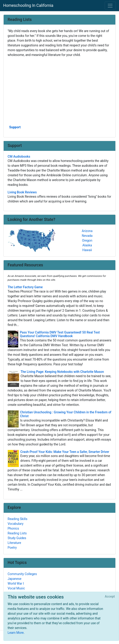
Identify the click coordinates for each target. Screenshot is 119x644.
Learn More (16, 633)
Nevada (87, 236)
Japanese (15, 579)
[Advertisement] (60, 91)
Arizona (87, 231)
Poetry (12, 548)
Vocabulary (16, 524)
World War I (16, 583)
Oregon (87, 240)
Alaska (87, 245)
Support (15, 127)
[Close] (110, 597)
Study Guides (17, 538)
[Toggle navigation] (110, 6)
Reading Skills (18, 519)
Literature (14, 543)
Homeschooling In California (28, 5)
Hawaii (87, 250)
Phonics (13, 528)
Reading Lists (17, 533)
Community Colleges (22, 574)
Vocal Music (16, 588)
